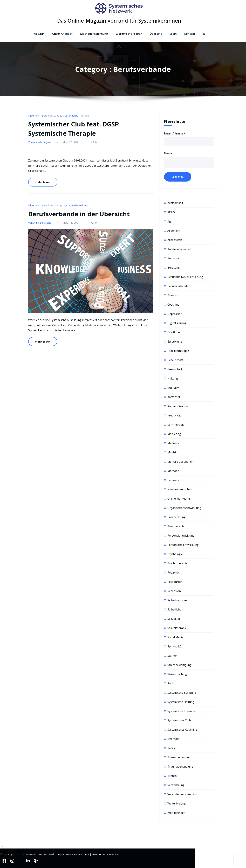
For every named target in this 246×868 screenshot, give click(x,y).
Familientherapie (178, 351)
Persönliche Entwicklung (183, 545)
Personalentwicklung (181, 536)
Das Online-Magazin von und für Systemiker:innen (119, 21)
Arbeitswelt (175, 240)
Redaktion (174, 573)
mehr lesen (43, 182)
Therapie (173, 739)
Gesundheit (175, 369)
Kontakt (190, 34)
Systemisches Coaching (182, 730)
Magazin (39, 34)
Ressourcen (175, 582)
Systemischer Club (179, 720)
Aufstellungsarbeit (179, 249)
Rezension (174, 591)
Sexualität (174, 619)
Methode (173, 471)
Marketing (174, 434)
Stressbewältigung (179, 665)
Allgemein (34, 115)
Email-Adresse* (175, 133)
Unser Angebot (62, 34)
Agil (170, 221)
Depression (175, 314)
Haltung (173, 378)
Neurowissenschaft (180, 489)
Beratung (174, 268)
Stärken (172, 656)
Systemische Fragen (129, 34)
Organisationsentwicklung (184, 508)
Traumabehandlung (180, 767)
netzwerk (173, 480)
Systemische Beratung (182, 693)
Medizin (172, 452)
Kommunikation (178, 406)
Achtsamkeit (175, 203)
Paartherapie (176, 526)
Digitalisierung (177, 323)
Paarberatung (176, 517)
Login (173, 34)
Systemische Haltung (76, 205)
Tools (171, 748)
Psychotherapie (177, 563)
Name (168, 153)
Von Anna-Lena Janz (40, 142)
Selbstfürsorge (177, 600)
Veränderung (176, 785)
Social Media (175, 637)
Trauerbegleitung (179, 757)
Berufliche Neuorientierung (185, 277)
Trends (172, 776)
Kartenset (174, 397)
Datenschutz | (83, 854)
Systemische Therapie (76, 115)
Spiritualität (175, 646)
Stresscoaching (177, 674)
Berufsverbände (51, 115)
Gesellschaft (175, 360)
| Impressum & (65, 854)
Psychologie (175, 554)
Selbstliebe (174, 609)
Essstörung (175, 342)
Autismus (173, 258)
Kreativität (174, 415)
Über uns (156, 34)
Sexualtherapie (177, 628)
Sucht (171, 683)
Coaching (173, 305)
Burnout (173, 295)
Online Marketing (179, 499)
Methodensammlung (94, 34)
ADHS (171, 212)
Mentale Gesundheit (180, 462)
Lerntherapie (176, 425)
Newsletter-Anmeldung (106, 854)
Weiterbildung (177, 803)
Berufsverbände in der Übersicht (79, 214)
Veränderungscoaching (182, 794)
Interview (173, 388)
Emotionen (174, 332)
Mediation (174, 443)
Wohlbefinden (176, 813)
